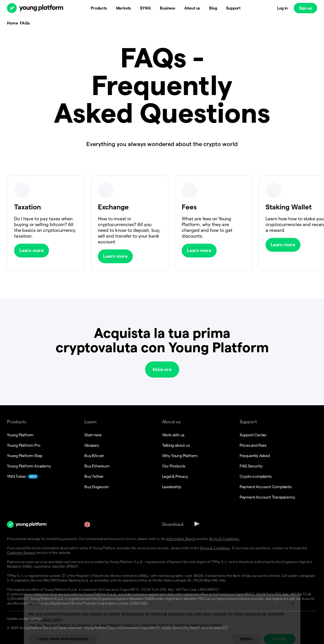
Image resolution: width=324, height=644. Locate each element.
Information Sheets (181, 539)
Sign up (305, 8)
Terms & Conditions (215, 548)
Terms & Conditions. (224, 539)
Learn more (32, 250)
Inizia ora (162, 369)
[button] (162, 619)
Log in (282, 8)
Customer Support (21, 553)
